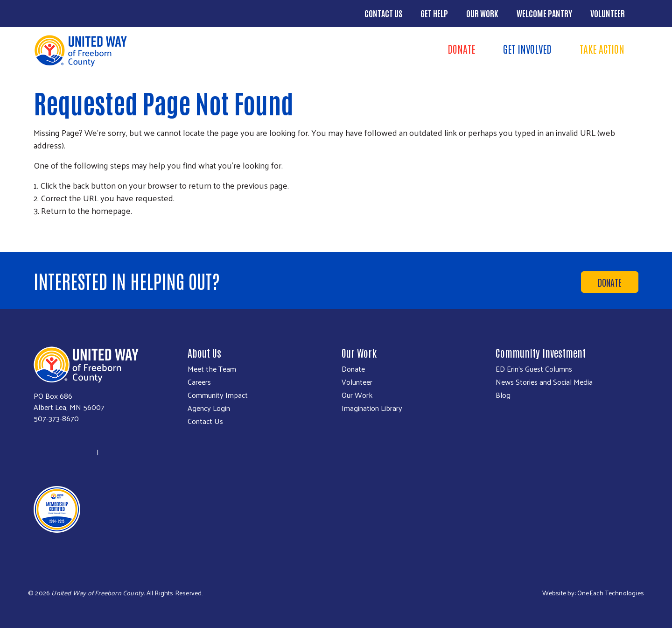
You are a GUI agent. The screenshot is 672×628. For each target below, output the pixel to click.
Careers (199, 382)
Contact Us (383, 13)
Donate (461, 49)
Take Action (602, 49)
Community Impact (218, 395)
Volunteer (608, 13)
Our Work (482, 13)
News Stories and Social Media (544, 382)
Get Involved (527, 49)
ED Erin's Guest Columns (534, 369)
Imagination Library (372, 408)
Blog (503, 395)
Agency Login (209, 408)
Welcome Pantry (544, 13)
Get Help (434, 13)
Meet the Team (212, 369)
